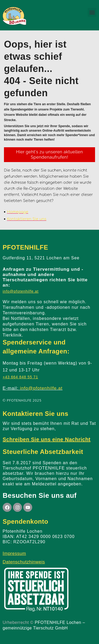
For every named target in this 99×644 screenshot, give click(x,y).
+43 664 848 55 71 (20, 377)
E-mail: (33, 388)
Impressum (14, 553)
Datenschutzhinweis (24, 562)
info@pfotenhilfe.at (21, 291)
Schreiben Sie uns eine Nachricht (47, 439)
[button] (92, 12)
